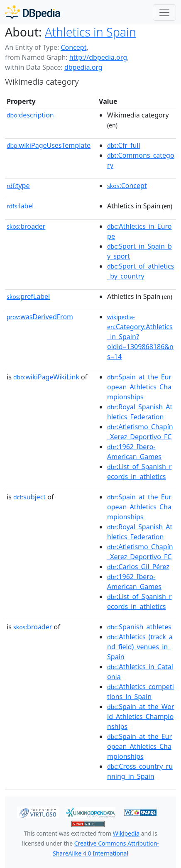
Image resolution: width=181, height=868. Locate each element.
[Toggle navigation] (164, 12)
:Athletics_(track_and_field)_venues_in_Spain (140, 647)
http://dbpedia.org (98, 57)
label (20, 206)
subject (29, 497)
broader (26, 226)
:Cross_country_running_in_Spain (140, 771)
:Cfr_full (124, 145)
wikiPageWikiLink (46, 377)
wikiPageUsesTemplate (49, 145)
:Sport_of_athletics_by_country (141, 271)
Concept (73, 47)
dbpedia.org (83, 67)
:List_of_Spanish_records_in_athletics (139, 472)
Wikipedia (126, 833)
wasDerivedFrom (40, 317)
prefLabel (28, 296)
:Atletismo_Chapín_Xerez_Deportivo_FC (140, 432)
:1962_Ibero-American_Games (134, 452)
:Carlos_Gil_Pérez (138, 567)
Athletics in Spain (90, 32)
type (18, 186)
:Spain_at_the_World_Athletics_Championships (141, 716)
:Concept (127, 186)
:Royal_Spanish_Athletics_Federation (140, 412)
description (30, 115)
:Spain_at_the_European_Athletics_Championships (139, 387)
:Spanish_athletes (139, 627)
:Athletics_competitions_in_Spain (141, 692)
